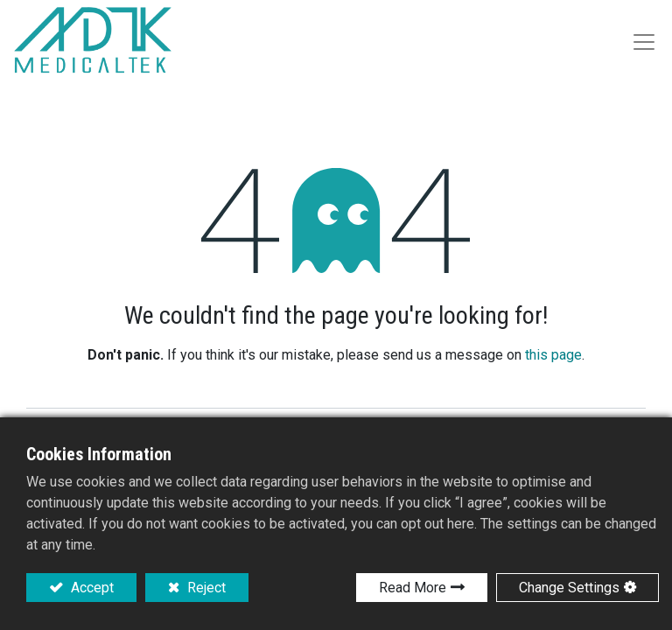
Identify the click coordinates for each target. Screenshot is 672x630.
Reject (205, 588)
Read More (413, 588)
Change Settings (569, 588)
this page (553, 355)
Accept (91, 588)
